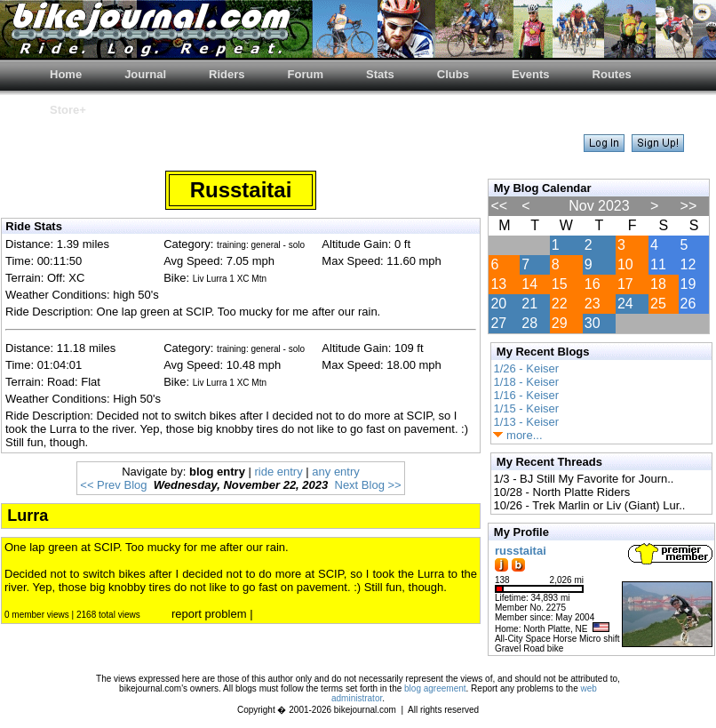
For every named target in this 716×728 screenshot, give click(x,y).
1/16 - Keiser (526, 395)
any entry (335, 472)
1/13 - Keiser (526, 422)
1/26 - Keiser (526, 368)
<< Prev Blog (113, 485)
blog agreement (435, 688)
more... (517, 435)
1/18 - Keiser (526, 382)
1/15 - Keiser (526, 408)
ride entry (279, 472)
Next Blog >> (368, 485)
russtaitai (521, 551)
